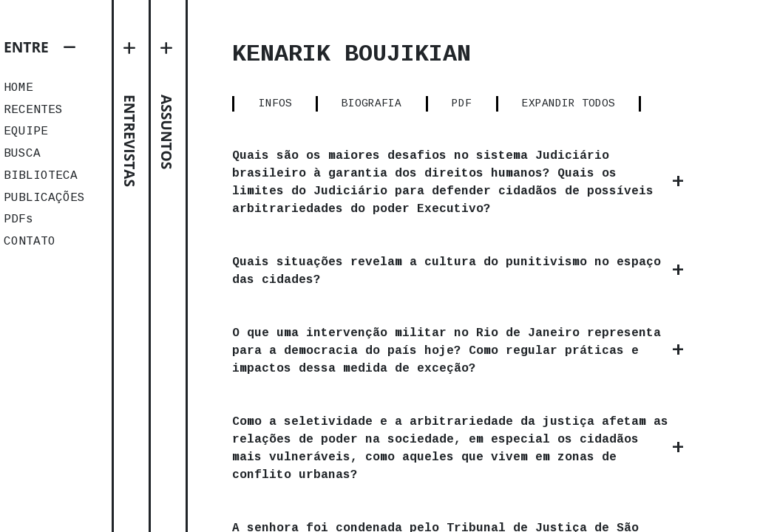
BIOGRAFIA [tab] (371, 103)
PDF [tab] (462, 103)
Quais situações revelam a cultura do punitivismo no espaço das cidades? (447, 271)
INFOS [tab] (275, 103)
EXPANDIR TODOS (569, 103)
